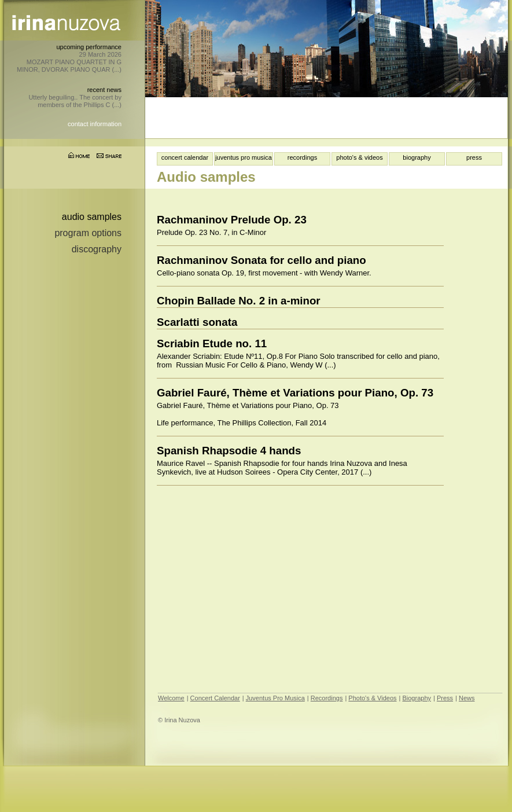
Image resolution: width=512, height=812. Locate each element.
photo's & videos (359, 157)
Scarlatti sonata (197, 322)
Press (445, 698)
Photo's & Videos (372, 698)
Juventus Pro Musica (275, 698)
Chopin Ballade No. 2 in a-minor (239, 301)
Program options (88, 233)
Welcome (171, 698)
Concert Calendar (215, 698)
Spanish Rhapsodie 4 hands (229, 451)
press (474, 157)
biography (417, 157)
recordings (302, 157)
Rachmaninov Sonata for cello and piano (261, 260)
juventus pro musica (244, 157)
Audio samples (92, 217)
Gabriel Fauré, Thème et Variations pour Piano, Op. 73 (295, 393)
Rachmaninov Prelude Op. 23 (232, 220)
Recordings (327, 698)
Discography (97, 249)
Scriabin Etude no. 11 (212, 343)
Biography (417, 698)
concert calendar (185, 157)
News (467, 698)
